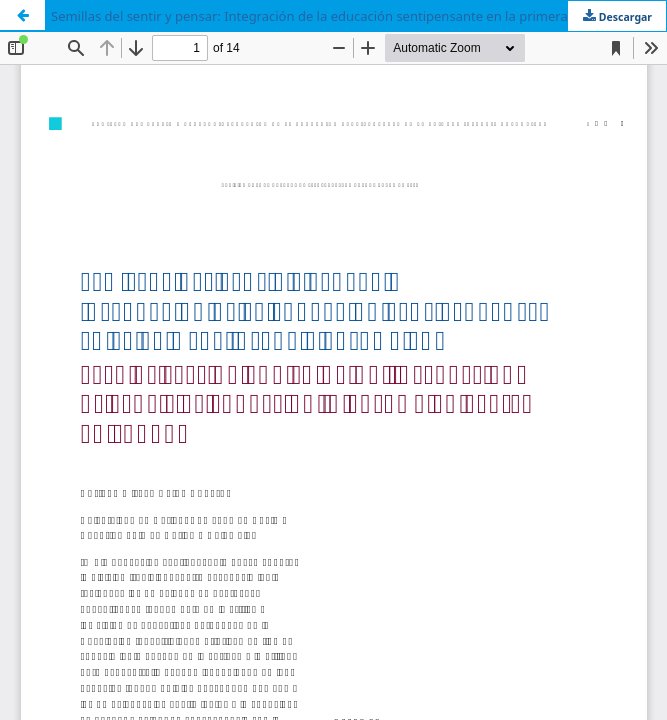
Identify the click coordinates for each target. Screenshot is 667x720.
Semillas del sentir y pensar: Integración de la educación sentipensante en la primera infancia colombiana (358, 16)
